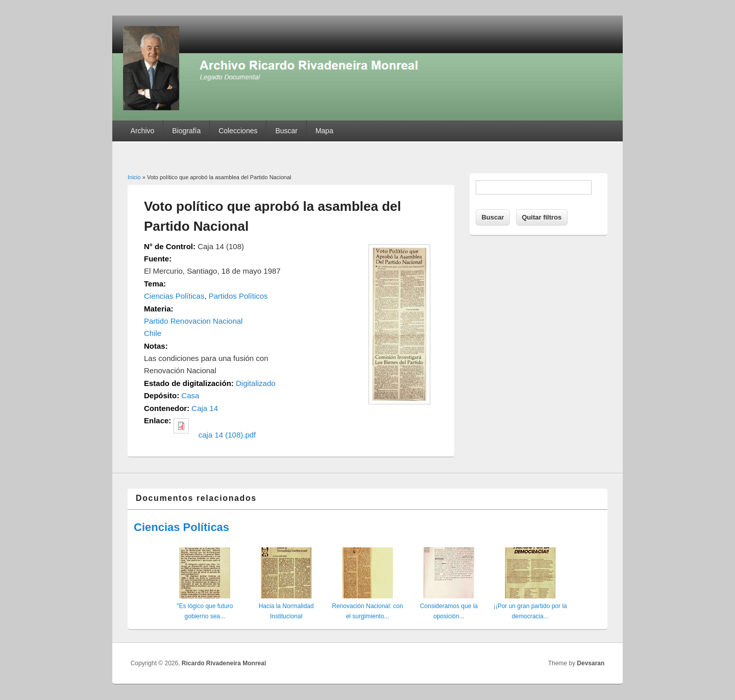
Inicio (134, 177)
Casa (190, 395)
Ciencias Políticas (174, 296)
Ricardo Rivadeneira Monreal (224, 663)
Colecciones (238, 131)
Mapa (324, 131)
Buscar (286, 131)
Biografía (186, 131)
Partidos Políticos (238, 296)
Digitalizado (256, 383)
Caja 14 (205, 408)
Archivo (143, 131)
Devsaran (591, 663)
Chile (153, 333)
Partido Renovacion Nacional (193, 321)
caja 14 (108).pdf (227, 435)
